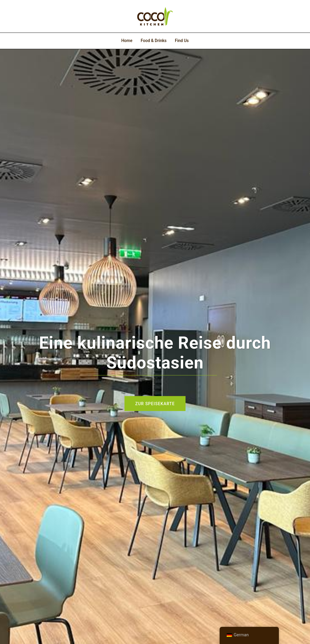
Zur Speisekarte (155, 403)
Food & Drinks (154, 41)
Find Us (182, 41)
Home (127, 41)
